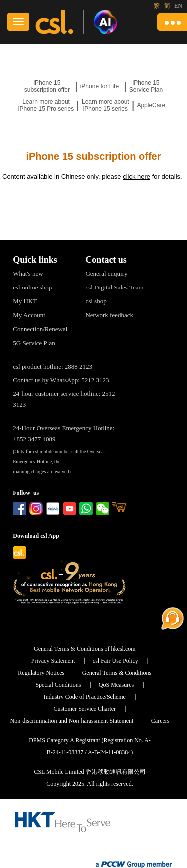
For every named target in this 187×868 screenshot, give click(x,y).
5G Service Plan (34, 343)
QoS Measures (116, 685)
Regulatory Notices (41, 673)
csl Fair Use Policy (115, 661)
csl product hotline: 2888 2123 (53, 367)
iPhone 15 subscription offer (47, 86)
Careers (160, 721)
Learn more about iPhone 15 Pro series (46, 105)
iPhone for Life (99, 86)
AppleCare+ (153, 105)
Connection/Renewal (40, 329)
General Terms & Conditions (117, 673)
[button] (172, 22)
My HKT (25, 301)
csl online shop (32, 287)
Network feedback (109, 315)
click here (136, 176)
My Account (29, 315)
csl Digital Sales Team (114, 287)
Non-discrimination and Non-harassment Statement (72, 721)
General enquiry (106, 273)
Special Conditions (58, 685)
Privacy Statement (53, 661)
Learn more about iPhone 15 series (105, 105)
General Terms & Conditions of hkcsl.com (85, 649)
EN (178, 6)
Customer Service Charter (85, 709)
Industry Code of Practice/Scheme (85, 697)
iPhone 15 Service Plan (146, 86)
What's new (28, 273)
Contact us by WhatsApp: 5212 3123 (61, 380)
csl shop (96, 301)
